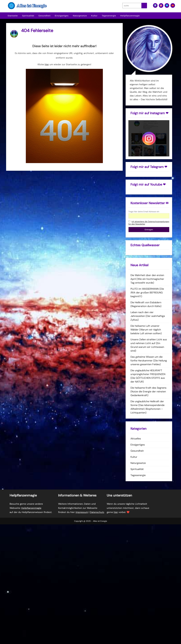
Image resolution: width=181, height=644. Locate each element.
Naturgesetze (80, 16)
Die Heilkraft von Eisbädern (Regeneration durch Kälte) (146, 304)
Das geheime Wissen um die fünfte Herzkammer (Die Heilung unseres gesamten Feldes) (149, 361)
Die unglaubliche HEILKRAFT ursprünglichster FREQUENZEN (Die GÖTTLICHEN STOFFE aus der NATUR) (148, 376)
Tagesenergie (109, 16)
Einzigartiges (62, 16)
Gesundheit (44, 16)
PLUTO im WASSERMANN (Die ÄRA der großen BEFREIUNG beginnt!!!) (147, 293)
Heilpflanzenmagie (130, 16)
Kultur (94, 16)
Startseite (13, 16)
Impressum (82, 512)
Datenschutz (97, 512)
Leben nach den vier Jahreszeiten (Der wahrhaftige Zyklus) (148, 316)
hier (47, 64)
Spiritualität (28, 16)
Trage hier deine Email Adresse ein (144, 212)
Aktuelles (136, 439)
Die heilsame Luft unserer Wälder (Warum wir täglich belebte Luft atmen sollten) (146, 330)
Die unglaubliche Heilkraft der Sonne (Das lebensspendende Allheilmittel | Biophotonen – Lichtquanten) (147, 407)
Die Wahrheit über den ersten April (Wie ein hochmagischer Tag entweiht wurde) (147, 279)
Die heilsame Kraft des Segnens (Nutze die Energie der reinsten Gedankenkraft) (148, 392)
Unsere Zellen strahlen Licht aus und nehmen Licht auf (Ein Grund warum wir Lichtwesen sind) (149, 345)
